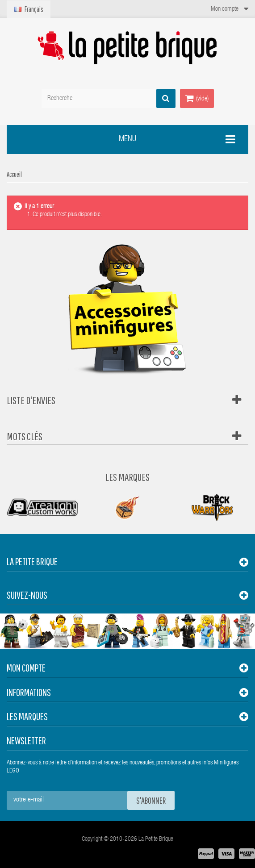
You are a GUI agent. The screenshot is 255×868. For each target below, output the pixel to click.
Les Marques (127, 477)
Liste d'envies (31, 400)
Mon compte (26, 668)
